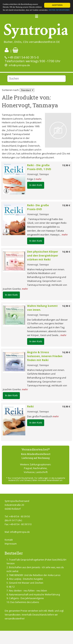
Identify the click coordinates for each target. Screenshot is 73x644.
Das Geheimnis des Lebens (25, 602)
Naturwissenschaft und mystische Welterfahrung (34, 595)
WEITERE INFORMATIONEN (59, 10)
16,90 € (66, 252)
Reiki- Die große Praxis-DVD (38, 207)
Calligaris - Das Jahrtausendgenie (26, 598)
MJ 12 (12, 587)
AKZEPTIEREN (57, 5)
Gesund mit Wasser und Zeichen (26, 583)
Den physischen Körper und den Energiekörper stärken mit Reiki (43, 255)
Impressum (11, 544)
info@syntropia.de (19, 65)
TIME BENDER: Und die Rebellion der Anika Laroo (35, 575)
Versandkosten (13, 615)
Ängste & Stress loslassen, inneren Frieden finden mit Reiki (45, 356)
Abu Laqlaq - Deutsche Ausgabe (26, 579)
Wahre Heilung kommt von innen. (42, 308)
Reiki (30, 406)
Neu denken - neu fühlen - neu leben (28, 591)
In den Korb (36, 185)
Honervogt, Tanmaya (38, 174)
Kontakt (9, 540)
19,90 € (66, 165)
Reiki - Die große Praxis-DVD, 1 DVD (39, 167)
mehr (39, 179)
